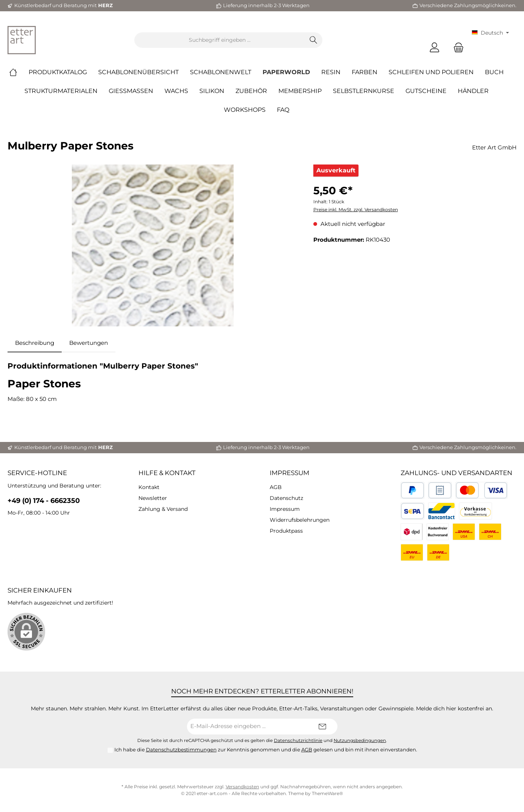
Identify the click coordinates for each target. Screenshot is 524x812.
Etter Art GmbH (494, 147)
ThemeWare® (327, 793)
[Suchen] (314, 40)
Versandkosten (242, 787)
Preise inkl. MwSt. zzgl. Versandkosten (356, 209)
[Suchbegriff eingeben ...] (220, 40)
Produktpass (286, 531)
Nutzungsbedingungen (360, 740)
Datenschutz (286, 498)
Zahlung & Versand (163, 509)
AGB (276, 487)
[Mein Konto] (434, 48)
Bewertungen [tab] (89, 343)
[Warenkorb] (456, 48)
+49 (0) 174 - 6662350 (44, 501)
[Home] (19, 72)
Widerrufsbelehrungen (300, 520)
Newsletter (153, 498)
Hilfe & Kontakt (167, 473)
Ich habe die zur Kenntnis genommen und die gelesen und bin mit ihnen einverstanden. (266, 750)
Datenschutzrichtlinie (298, 740)
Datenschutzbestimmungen (181, 750)
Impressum (289, 473)
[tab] (35, 343)
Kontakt (149, 487)
